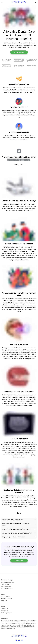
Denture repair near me (7, 588)
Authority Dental (6, 596)
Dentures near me (6, 586)
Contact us (4, 601)
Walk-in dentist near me (7, 584)
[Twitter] (16, 640)
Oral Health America (7, 599)
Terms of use (5, 609)
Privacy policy (5, 611)
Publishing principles (7, 613)
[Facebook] (19, 640)
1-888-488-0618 (19, 52)
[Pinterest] (22, 640)
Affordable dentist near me (8, 582)
